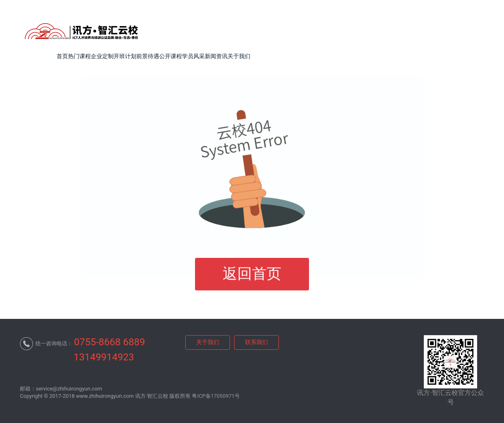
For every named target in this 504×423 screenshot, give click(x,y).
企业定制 (102, 56)
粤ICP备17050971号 (216, 396)
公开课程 (171, 56)
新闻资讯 (216, 56)
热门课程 (79, 56)
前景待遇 (148, 56)
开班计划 (125, 56)
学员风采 (193, 56)
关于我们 (239, 56)
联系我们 (256, 342)
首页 (62, 56)
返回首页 (252, 274)
